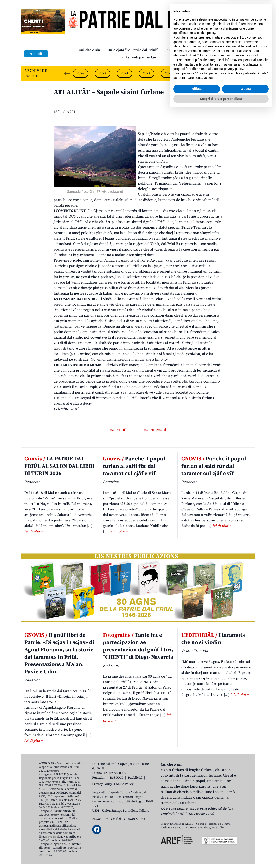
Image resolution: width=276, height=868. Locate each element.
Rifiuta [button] (197, 846)
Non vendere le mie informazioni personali (228, 812)
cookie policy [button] (206, 790)
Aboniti (36, 54)
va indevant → (158, 430)
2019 (235, 73)
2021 (190, 73)
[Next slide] (248, 73)
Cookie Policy (124, 784)
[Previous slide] (67, 73)
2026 (80, 73)
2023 (146, 73)
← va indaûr (117, 430)
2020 (213, 73)
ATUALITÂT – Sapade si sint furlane (109, 92)
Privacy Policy (102, 784)
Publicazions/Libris (181, 50)
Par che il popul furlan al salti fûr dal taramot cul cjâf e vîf (134, 466)
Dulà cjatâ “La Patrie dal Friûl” (133, 50)
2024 (124, 73)
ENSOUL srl (100, 819)
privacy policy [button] (233, 826)
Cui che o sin (89, 50)
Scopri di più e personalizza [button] (221, 855)
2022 (168, 73)
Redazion (99, 778)
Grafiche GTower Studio (128, 819)
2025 (102, 73)
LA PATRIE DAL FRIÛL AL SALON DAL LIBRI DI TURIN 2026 (59, 466)
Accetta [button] (245, 846)
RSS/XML (117, 778)
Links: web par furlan (138, 57)
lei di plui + (33, 531)
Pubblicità (135, 778)
